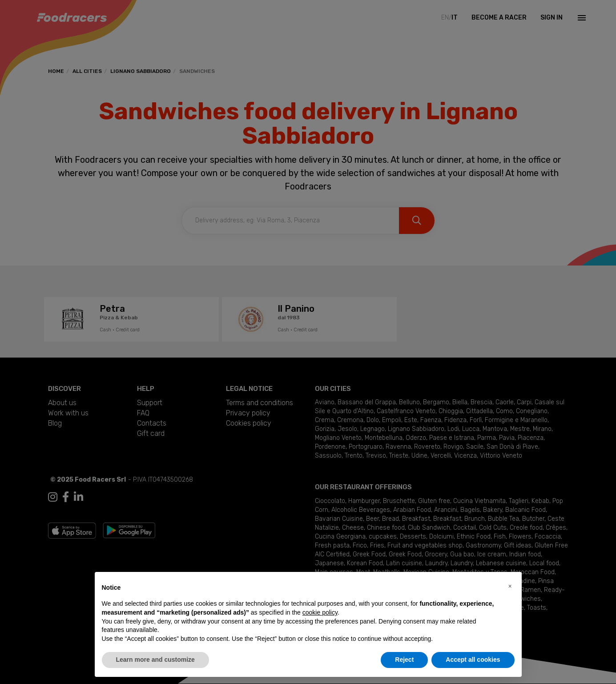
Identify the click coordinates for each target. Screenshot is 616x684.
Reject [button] (404, 660)
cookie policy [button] (320, 612)
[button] (510, 586)
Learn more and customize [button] (155, 660)
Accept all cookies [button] (473, 660)
